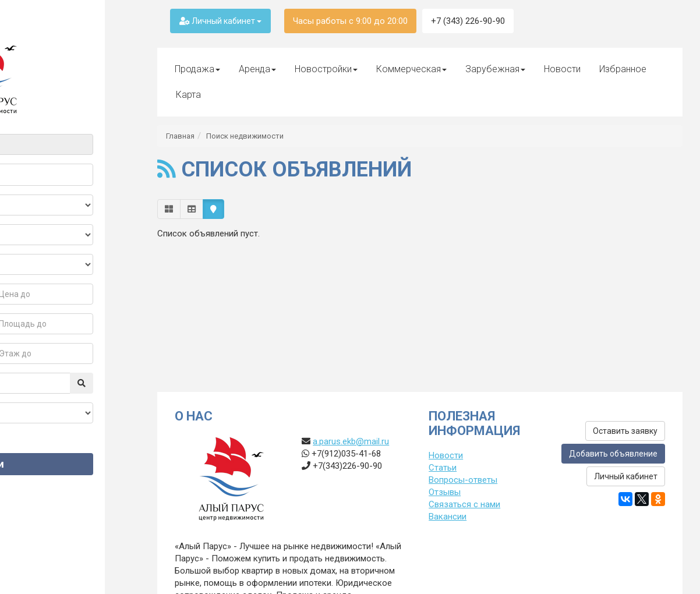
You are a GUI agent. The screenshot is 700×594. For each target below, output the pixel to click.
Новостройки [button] (326, 69)
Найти (70, 464)
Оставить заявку (625, 431)
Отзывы (445, 492)
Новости (562, 69)
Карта (188, 95)
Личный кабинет (220, 21)
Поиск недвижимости (245, 136)
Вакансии (448, 517)
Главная (180, 136)
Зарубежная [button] (495, 69)
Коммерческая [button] (411, 69)
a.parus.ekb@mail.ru (351, 441)
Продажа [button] (197, 69)
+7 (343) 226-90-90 (468, 21)
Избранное (623, 69)
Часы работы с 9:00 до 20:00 (350, 21)
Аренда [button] (257, 69)
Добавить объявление (613, 454)
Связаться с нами (464, 504)
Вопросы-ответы (463, 480)
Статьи (443, 468)
